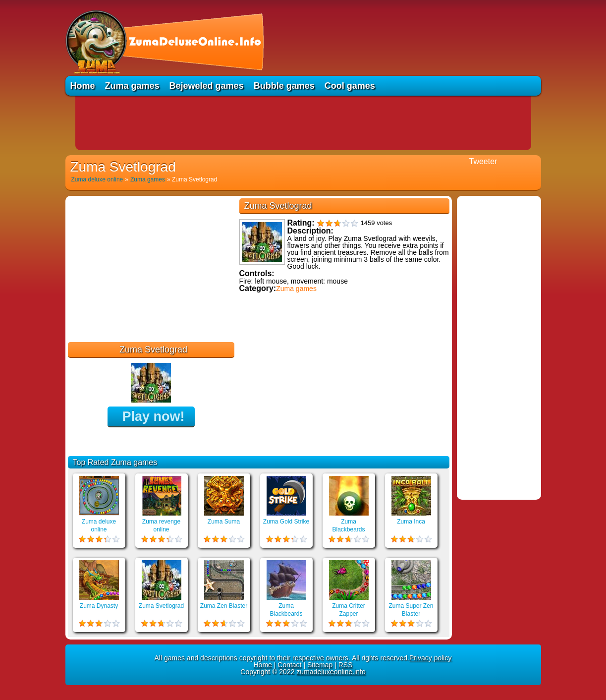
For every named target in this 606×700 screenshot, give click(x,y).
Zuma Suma (224, 522)
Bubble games (284, 86)
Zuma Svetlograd (161, 606)
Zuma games (132, 86)
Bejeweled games (207, 86)
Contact (289, 665)
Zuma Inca (411, 522)
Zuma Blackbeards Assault (286, 614)
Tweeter (483, 161)
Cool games (350, 86)
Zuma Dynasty (99, 606)
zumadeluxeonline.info (331, 672)
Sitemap (320, 665)
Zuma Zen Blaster (224, 606)
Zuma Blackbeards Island (348, 529)
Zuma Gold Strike (286, 522)
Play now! (153, 416)
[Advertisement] (303, 123)
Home (83, 86)
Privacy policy (431, 658)
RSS (346, 665)
